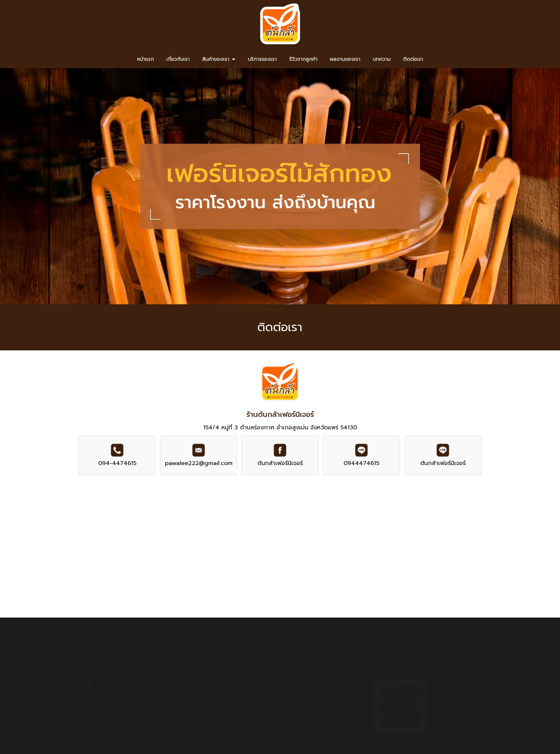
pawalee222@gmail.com (199, 463)
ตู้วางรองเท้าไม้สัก (304, 675)
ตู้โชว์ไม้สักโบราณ (233, 719)
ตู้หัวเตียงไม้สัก (230, 697)
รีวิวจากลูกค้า (303, 59)
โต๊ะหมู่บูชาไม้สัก (230, 686)
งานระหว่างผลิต (301, 719)
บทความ (382, 59)
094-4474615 (117, 463)
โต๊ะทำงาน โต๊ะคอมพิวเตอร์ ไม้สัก (319, 697)
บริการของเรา (262, 59)
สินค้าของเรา (219, 59)
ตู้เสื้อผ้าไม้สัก (228, 653)
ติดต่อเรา (413, 59)
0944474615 (361, 463)
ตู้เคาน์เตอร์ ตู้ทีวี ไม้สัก (309, 664)
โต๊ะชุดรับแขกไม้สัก (304, 686)
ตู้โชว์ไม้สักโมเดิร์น (233, 730)
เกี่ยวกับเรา (178, 59)
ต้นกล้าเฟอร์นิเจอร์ (280, 463)
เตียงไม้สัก (225, 664)
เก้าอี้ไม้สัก (295, 708)
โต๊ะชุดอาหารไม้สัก (233, 675)
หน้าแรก (146, 59)
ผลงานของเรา (345, 59)
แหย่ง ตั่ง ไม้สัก (301, 653)
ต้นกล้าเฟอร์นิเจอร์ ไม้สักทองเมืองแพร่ (425, 655)
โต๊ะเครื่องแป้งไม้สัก (235, 708)
